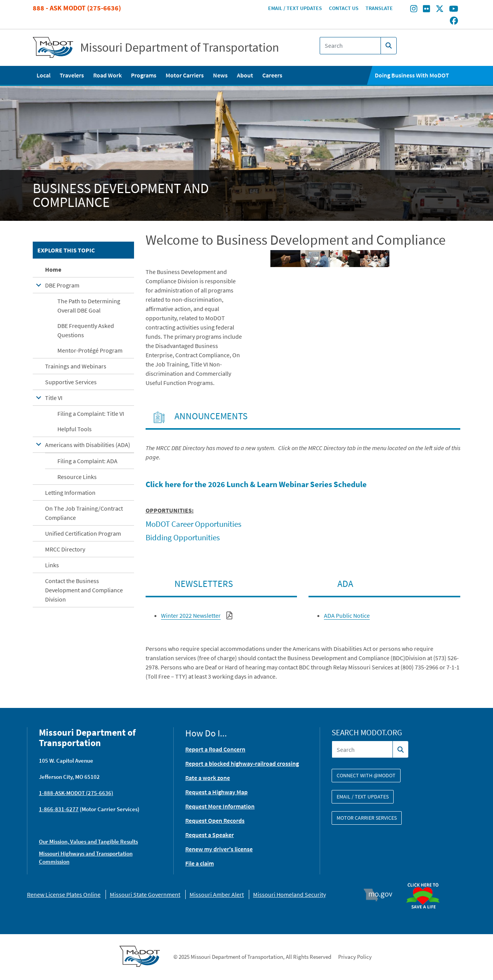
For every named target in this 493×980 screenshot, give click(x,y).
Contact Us (344, 8)
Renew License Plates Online (64, 894)
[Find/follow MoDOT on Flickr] (426, 10)
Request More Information (220, 806)
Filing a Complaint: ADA (87, 461)
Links (52, 565)
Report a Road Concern (215, 749)
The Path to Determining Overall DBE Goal (89, 306)
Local (44, 75)
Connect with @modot (366, 775)
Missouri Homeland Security (289, 894)
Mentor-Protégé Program (90, 350)
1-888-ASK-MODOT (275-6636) (76, 793)
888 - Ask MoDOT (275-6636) (77, 8)
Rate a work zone (208, 778)
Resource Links (77, 477)
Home (53, 269)
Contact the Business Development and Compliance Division (84, 590)
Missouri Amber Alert (217, 894)
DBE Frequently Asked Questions (86, 330)
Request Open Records (215, 820)
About (245, 75)
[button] (285, 259)
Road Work (107, 75)
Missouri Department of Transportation (180, 47)
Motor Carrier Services (367, 818)
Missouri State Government (145, 894)
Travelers (72, 75)
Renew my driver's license (219, 849)
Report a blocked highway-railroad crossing (242, 763)
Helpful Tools (75, 429)
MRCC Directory (65, 549)
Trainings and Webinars (76, 366)
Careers (272, 75)
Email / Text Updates (295, 8)
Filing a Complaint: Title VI (91, 414)
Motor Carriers (185, 75)
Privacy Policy (355, 957)
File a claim (200, 863)
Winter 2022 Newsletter (191, 615)
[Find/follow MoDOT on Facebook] (454, 21)
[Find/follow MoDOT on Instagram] (414, 10)
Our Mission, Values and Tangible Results (88, 841)
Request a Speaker (210, 835)
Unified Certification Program (83, 533)
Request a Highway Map (216, 792)
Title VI (54, 398)
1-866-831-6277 (59, 809)
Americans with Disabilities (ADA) (88, 445)
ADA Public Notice (347, 615)
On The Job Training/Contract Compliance (84, 513)
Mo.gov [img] (381, 895)
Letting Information (70, 493)
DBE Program (62, 285)
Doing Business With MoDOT (412, 75)
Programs (144, 75)
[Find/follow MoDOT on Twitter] (440, 10)
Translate (379, 8)
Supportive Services (71, 382)
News (220, 75)
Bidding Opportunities (183, 537)
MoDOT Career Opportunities (194, 524)
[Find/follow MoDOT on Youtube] (454, 10)
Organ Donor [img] (426, 879)
